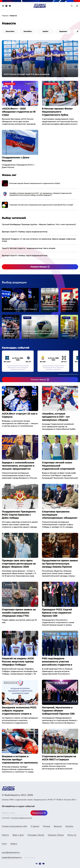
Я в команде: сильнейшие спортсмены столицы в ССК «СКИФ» (49, 306)
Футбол (27, 318)
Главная (5, 16)
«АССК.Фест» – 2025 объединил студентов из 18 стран (19, 112)
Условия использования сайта (14, 826)
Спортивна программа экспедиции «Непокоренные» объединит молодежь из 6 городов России (60, 515)
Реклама (47, 826)
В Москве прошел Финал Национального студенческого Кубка (57, 112)
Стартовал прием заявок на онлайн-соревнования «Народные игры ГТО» (19, 613)
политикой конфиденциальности (22, 818)
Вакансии (58, 826)
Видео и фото (18, 835)
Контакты (69, 826)
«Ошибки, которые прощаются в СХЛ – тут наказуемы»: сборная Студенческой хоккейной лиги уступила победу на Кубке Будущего (58, 417)
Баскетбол (67, 291)
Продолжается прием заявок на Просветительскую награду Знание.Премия (60, 564)
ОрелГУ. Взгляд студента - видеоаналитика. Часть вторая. (29, 248)
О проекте (35, 826)
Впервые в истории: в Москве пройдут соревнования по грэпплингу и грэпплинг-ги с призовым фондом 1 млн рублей (20, 760)
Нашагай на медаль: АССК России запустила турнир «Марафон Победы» (18, 662)
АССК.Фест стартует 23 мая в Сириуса (20, 309)
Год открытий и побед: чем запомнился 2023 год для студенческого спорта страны (10, 332)
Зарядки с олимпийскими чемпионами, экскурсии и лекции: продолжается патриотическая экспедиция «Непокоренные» (20, 466)
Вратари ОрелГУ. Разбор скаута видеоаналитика (25, 232)
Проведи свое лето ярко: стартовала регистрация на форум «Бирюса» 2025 (19, 564)
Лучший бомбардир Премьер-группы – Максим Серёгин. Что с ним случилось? (39, 224)
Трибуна (14, 844)
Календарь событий (36, 835)
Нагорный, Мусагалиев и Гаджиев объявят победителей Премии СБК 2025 (58, 711)
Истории (8, 318)
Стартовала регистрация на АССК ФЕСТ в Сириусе (59, 758)
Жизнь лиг (72, 835)
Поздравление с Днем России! (16, 159)
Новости (5, 835)
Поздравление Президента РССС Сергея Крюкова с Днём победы (19, 515)
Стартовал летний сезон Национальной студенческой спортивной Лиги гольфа (58, 466)
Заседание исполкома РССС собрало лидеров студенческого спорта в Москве (19, 711)
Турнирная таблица (56, 835)
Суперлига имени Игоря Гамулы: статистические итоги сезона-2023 (69, 332)
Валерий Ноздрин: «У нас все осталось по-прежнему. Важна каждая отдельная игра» (39, 240)
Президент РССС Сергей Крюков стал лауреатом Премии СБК (57, 613)
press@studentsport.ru (11, 852)
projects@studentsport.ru (12, 857)
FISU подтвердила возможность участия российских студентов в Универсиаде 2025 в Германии (57, 662)
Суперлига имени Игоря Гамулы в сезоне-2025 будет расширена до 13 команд (39, 333)
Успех (4, 844)
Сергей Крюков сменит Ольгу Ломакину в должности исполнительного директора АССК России (69, 306)
